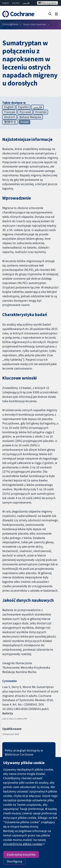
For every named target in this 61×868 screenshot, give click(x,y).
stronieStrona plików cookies (23, 844)
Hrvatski (41, 112)
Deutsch (10, 117)
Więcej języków (47, 3)
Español (16, 3)
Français (10, 112)
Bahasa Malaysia (30, 117)
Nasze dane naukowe (34, 24)
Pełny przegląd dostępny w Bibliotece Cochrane (24, 752)
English (6, 3)
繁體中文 (10, 122)
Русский (25, 112)
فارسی (26, 3)
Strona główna (10, 24)
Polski (25, 122)
